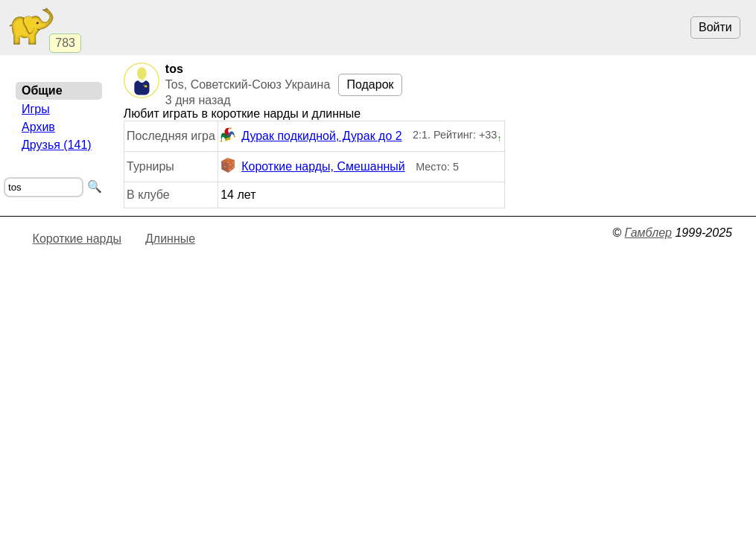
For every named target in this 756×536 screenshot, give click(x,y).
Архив (38, 127)
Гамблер (648, 233)
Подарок (370, 84)
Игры (36, 109)
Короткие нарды (77, 239)
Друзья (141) (57, 145)
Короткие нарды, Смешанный (313, 167)
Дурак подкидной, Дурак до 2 (311, 136)
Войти (715, 27)
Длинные (170, 239)
